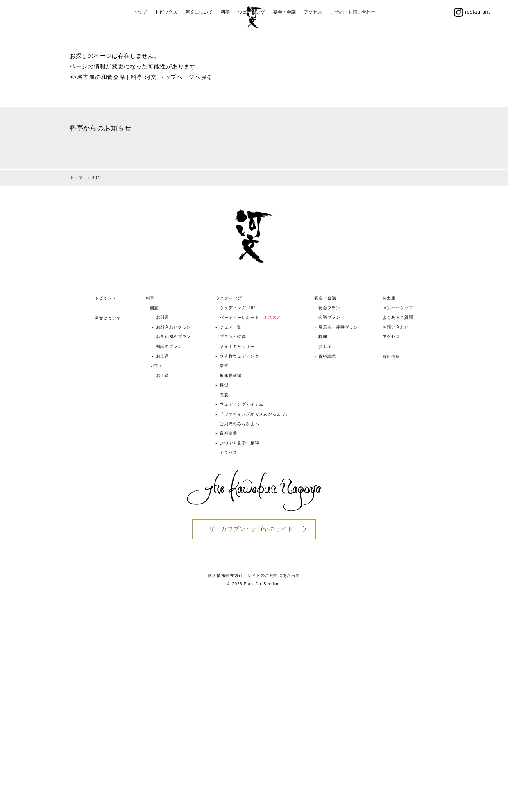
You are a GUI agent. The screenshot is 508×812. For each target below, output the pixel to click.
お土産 (163, 356)
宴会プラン (329, 308)
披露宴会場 (231, 375)
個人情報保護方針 (225, 575)
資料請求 (228, 433)
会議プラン (329, 317)
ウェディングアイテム (242, 404)
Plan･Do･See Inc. (262, 584)
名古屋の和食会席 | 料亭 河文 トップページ (136, 77)
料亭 (225, 40)
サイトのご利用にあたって (274, 575)
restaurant (472, 40)
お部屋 (163, 317)
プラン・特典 (233, 337)
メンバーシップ (398, 308)
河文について (199, 40)
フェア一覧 (231, 327)
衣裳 (224, 395)
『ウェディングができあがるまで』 (255, 414)
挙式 (224, 366)
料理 (224, 385)
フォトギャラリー (237, 346)
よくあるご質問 (398, 317)
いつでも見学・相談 (239, 443)
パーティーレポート (250, 317)
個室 (154, 308)
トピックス (166, 40)
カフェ (156, 366)
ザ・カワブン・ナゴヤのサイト (251, 529)
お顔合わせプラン (174, 327)
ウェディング (252, 40)
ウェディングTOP (237, 308)
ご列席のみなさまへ (239, 424)
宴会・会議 (285, 40)
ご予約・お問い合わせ (353, 40)
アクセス (313, 40)
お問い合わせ (396, 327)
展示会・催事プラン (338, 327)
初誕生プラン (169, 346)
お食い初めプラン (174, 337)
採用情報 (391, 357)
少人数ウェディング (239, 356)
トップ (140, 40)
